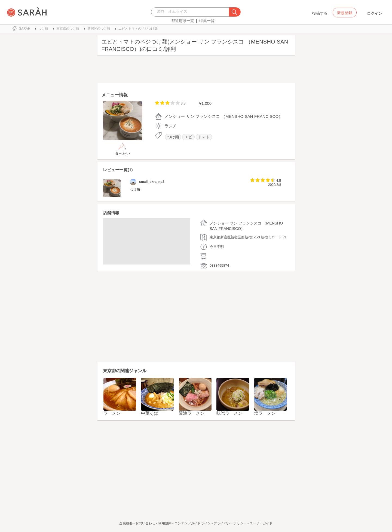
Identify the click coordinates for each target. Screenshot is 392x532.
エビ (188, 137)
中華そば (150, 413)
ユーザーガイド (261, 523)
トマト (204, 137)
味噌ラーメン (229, 413)
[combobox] (192, 12)
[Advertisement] (196, 70)
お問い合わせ (146, 523)
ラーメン (112, 413)
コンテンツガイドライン (193, 523)
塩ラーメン (265, 413)
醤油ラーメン (192, 413)
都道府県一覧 (183, 21)
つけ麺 (173, 137)
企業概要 (126, 523)
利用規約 (165, 523)
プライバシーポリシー (230, 523)
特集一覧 (207, 21)
